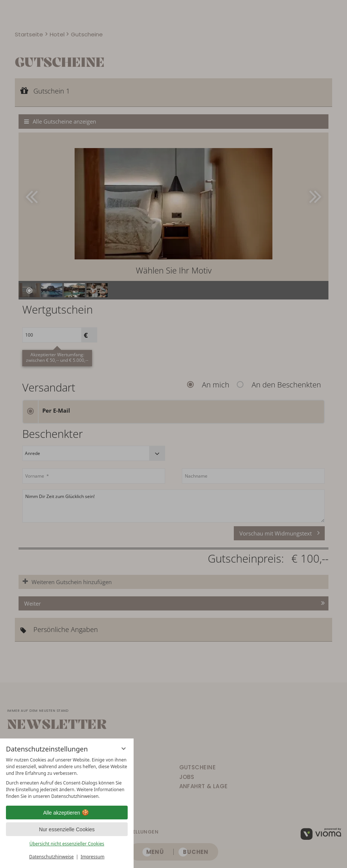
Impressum (92, 857)
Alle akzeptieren (67, 813)
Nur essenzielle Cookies (67, 829)
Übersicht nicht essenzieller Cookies (67, 844)
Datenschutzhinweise (52, 857)
